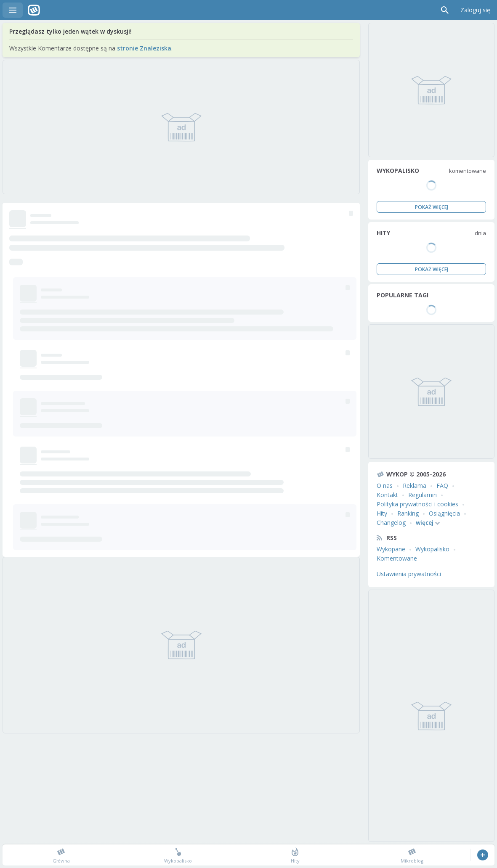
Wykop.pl (34, 10)
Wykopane (391, 549)
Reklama (415, 486)
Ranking (408, 513)
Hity (382, 513)
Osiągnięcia (444, 513)
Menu (13, 10)
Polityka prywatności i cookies (417, 504)
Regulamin (423, 495)
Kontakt (387, 495)
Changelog (391, 523)
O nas (385, 486)
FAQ (442, 486)
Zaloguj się (475, 10)
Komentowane (397, 558)
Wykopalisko (432, 549)
